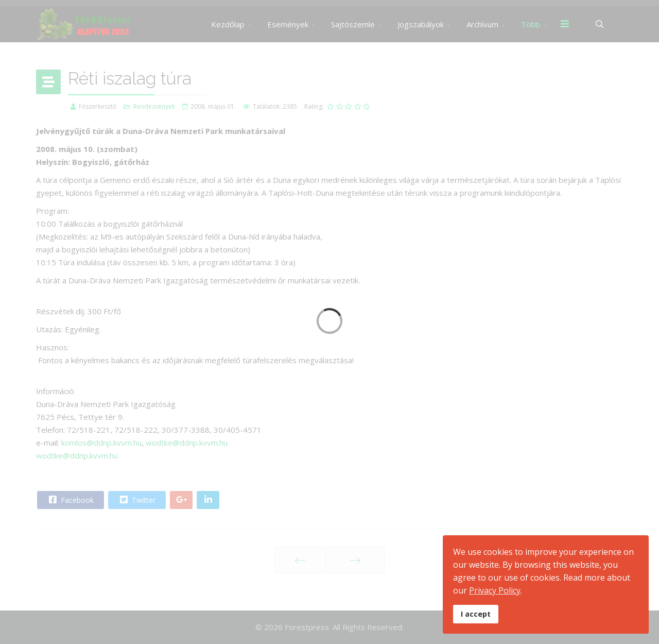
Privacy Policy (495, 590)
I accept (476, 614)
